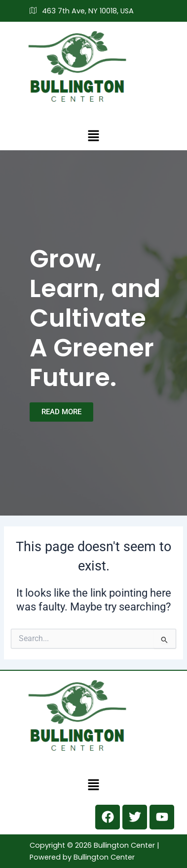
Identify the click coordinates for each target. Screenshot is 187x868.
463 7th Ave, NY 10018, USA (82, 11)
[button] (93, 135)
